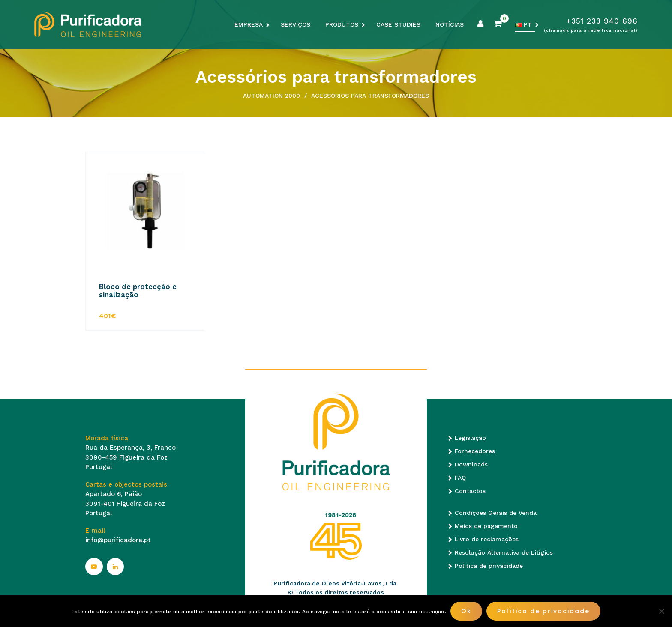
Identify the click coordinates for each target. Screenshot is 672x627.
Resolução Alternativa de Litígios (504, 552)
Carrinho (498, 24)
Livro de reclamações (487, 539)
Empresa (249, 24)
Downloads (471, 464)
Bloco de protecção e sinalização (138, 291)
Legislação (470, 438)
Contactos (470, 491)
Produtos (342, 24)
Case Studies (398, 24)
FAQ (460, 478)
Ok (466, 611)
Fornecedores (475, 451)
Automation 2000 (271, 96)
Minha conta (480, 24)
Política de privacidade (489, 566)
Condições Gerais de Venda (496, 513)
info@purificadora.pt (118, 540)
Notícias (450, 24)
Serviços (295, 24)
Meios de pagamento (486, 526)
